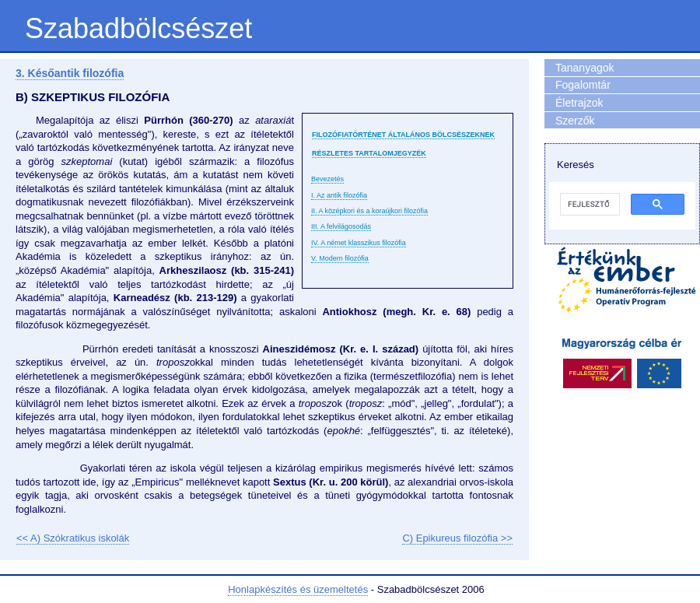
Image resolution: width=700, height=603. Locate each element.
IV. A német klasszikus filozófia (359, 243)
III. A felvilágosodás (341, 226)
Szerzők (575, 121)
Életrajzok (579, 103)
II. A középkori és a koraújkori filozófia (369, 211)
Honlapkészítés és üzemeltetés (298, 589)
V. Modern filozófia (340, 258)
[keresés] (588, 205)
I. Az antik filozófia (339, 195)
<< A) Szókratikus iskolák (73, 538)
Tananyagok (585, 68)
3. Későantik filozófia (70, 73)
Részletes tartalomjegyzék (369, 153)
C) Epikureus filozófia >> (457, 538)
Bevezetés (327, 179)
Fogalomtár (583, 85)
